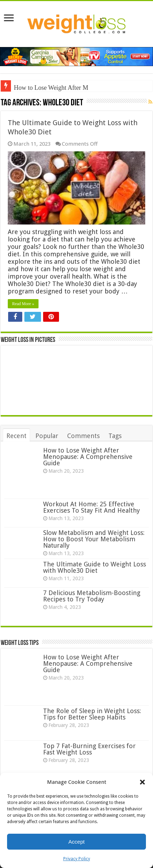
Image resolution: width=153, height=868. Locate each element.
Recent (16, 436)
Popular (47, 436)
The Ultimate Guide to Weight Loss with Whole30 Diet (95, 567)
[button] (142, 782)
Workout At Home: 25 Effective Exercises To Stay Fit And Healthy (92, 507)
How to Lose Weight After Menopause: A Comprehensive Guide (88, 457)
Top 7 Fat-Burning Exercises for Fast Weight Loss (89, 749)
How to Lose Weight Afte (46, 88)
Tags (115, 436)
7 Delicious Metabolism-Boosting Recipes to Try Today (92, 596)
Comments (83, 436)
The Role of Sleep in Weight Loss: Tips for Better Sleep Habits (92, 714)
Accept (77, 842)
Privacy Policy (77, 859)
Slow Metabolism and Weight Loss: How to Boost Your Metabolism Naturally (94, 539)
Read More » (23, 304)
